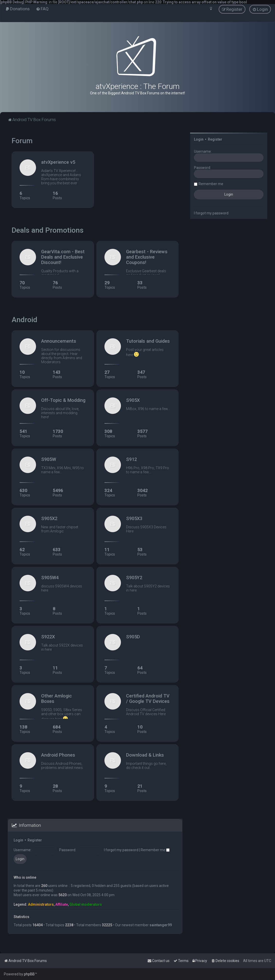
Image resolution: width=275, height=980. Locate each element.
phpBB (29, 974)
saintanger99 (161, 925)
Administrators (41, 904)
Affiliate (62, 904)
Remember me (155, 850)
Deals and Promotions (48, 230)
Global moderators (86, 904)
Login (18, 840)
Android (24, 320)
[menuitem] (17, 9)
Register (35, 840)
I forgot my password (121, 850)
